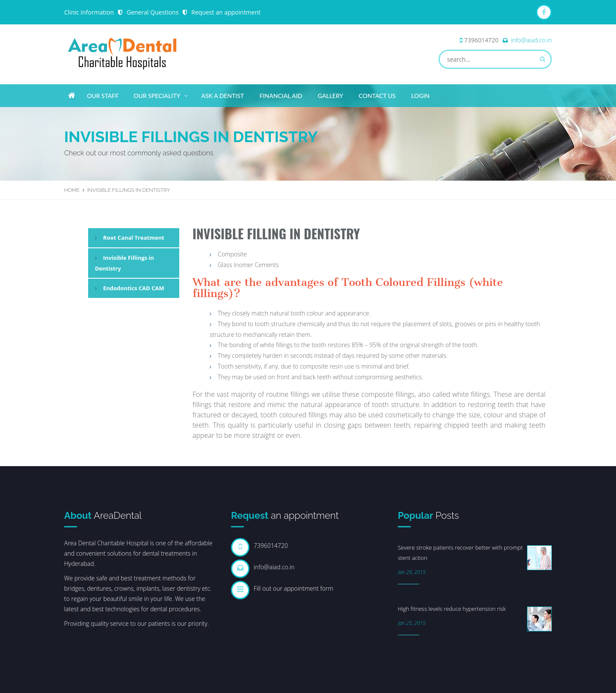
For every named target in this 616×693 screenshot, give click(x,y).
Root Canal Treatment (134, 238)
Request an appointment (226, 12)
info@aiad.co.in (531, 40)
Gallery (330, 96)
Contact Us (377, 96)
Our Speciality (161, 94)
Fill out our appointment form (293, 588)
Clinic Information (89, 12)
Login (420, 96)
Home (72, 190)
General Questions (153, 12)
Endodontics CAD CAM (134, 288)
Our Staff (103, 96)
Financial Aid (281, 96)
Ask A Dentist (222, 96)
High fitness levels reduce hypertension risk (452, 609)
